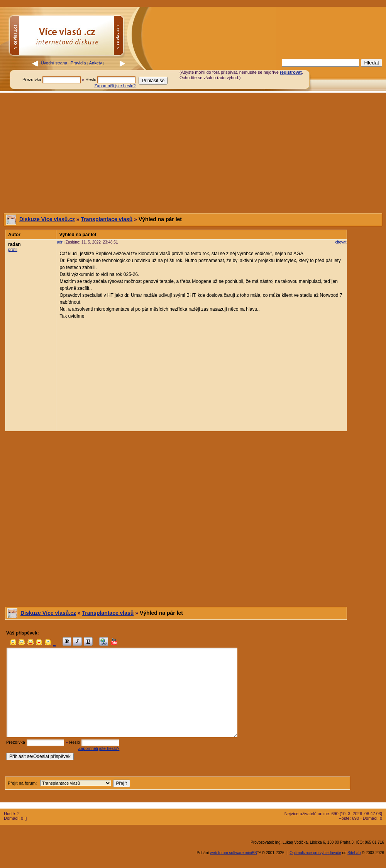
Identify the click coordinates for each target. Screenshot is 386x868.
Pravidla (78, 63)
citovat (341, 242)
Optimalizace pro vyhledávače (315, 853)
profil (13, 249)
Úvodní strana (54, 63)
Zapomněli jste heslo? (115, 86)
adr (59, 242)
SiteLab (354, 853)
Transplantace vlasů (107, 219)
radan (14, 244)
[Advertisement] (193, 153)
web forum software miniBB (234, 853)
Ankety (96, 63)
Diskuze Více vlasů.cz (47, 219)
